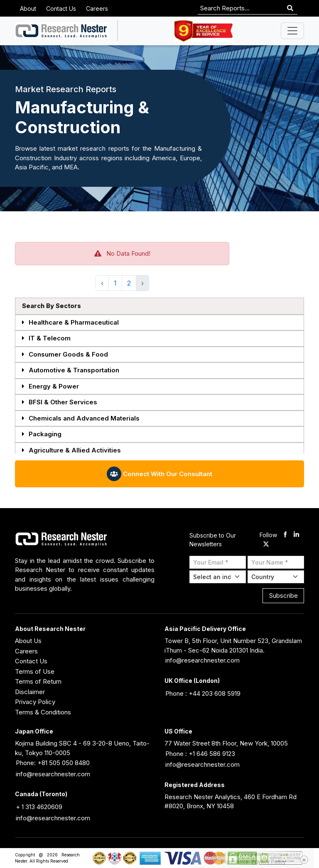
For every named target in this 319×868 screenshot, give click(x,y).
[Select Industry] (218, 577)
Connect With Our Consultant (159, 474)
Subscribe (283, 595)
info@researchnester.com (202, 660)
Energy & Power (50, 387)
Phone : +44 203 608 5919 (203, 693)
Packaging (42, 434)
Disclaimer (30, 692)
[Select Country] (276, 577)
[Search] (290, 9)
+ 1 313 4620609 (39, 807)
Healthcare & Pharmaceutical (70, 323)
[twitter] (266, 544)
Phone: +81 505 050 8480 (53, 763)
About (28, 9)
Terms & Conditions (43, 712)
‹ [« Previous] (102, 283)
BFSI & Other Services (60, 402)
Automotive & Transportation (71, 370)
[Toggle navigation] (292, 31)
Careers (97, 9)
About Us (28, 641)
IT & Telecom (46, 339)
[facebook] (285, 535)
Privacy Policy (35, 702)
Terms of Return (38, 681)
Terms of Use (35, 671)
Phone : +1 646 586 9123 (200, 754)
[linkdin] (296, 535)
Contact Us (61, 9)
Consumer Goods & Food (65, 355)
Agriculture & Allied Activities (71, 451)
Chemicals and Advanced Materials (81, 419)
